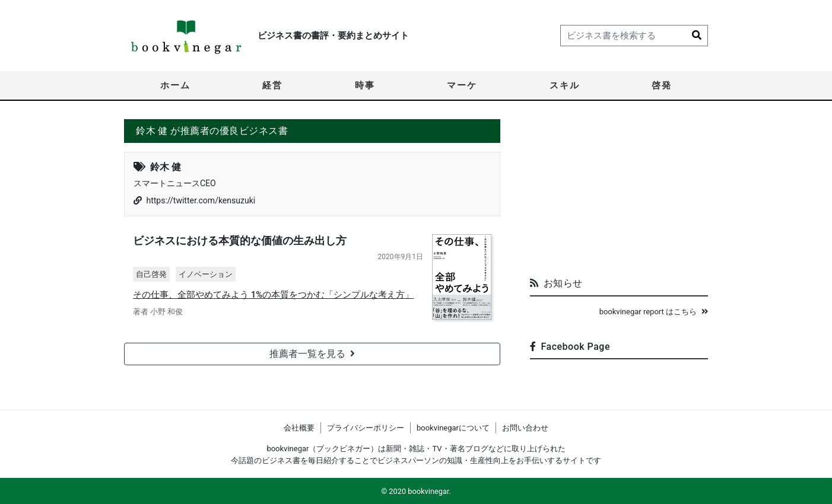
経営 (272, 85)
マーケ (462, 85)
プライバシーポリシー (366, 428)
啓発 (662, 85)
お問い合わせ (525, 428)
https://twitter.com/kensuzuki (201, 200)
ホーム (175, 85)
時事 (365, 85)
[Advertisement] (619, 193)
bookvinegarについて (453, 428)
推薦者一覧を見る (312, 354)
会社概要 (299, 428)
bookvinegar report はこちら (654, 312)
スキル (565, 85)
